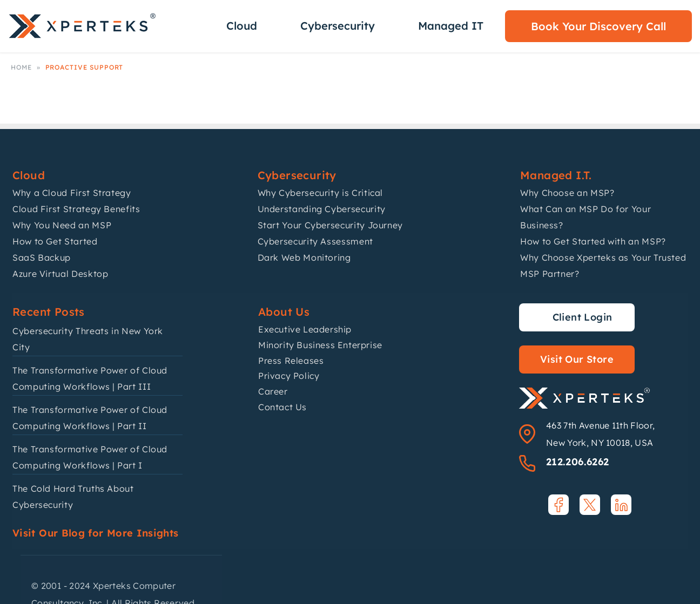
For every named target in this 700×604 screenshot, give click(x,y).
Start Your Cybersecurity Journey (330, 225)
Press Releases (291, 361)
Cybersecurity (338, 26)
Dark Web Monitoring (304, 257)
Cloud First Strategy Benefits (76, 209)
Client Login (583, 317)
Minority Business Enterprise (320, 345)
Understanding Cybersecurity (322, 209)
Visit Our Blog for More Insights (96, 533)
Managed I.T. (556, 175)
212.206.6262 (577, 462)
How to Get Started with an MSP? (593, 241)
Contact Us (282, 407)
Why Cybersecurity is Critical (321, 193)
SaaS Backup (42, 257)
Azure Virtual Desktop (60, 274)
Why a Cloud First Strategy (72, 193)
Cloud (242, 26)
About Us (284, 312)
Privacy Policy (289, 376)
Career (273, 391)
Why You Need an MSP (62, 225)
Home (21, 67)
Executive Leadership (305, 329)
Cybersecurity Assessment (315, 241)
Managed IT (451, 26)
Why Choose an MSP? (567, 193)
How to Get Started (55, 241)
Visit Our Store (577, 359)
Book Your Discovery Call (598, 26)
